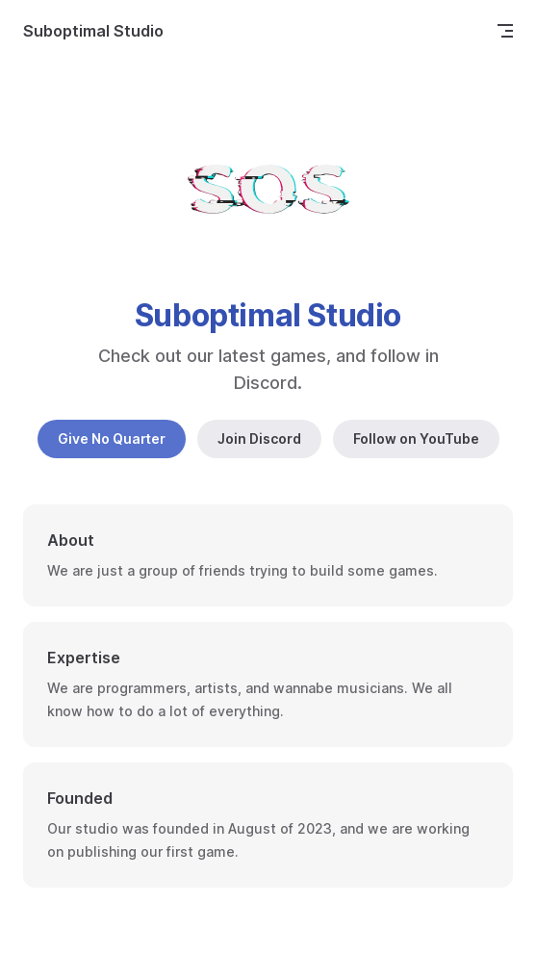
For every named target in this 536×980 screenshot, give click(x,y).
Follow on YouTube (416, 438)
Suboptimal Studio (93, 31)
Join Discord (259, 438)
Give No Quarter (112, 438)
